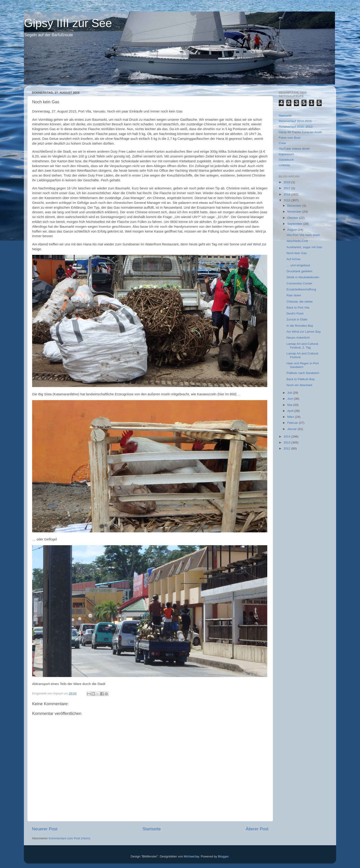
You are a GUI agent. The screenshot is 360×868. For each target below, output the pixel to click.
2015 (287, 200)
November (295, 212)
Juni (291, 399)
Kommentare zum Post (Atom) (70, 838)
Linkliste (284, 165)
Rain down (294, 295)
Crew (282, 143)
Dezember (295, 206)
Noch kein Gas (297, 253)
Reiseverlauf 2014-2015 (295, 121)
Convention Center (300, 283)
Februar (293, 423)
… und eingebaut (298, 265)
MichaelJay (191, 856)
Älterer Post (257, 829)
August (292, 230)
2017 (287, 188)
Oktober (293, 218)
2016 (287, 194)
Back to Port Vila (298, 308)
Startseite (152, 829)
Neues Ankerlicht (298, 338)
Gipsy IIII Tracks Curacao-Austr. (301, 132)
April (291, 411)
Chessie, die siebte (300, 302)
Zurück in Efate (297, 319)
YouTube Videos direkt (294, 149)
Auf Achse (294, 259)
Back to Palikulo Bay (301, 379)
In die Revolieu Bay (300, 326)
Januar (292, 429)
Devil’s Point (295, 313)
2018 (287, 182)
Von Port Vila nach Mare (303, 235)
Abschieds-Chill (297, 241)
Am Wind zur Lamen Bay (304, 332)
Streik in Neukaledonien (303, 277)
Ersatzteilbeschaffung (301, 289)
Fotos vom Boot (290, 138)
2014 (287, 437)
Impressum (286, 154)
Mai (290, 405)
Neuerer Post (45, 829)
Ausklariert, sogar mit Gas (304, 247)
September (295, 224)
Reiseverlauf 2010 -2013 (296, 127)
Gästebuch (286, 160)
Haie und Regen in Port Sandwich (303, 365)
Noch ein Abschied (299, 385)
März (291, 417)
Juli (290, 393)
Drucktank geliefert (300, 271)
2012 (287, 448)
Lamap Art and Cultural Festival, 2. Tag (302, 346)
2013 (287, 442)
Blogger (223, 856)
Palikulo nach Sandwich (303, 373)
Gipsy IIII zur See (68, 23)
